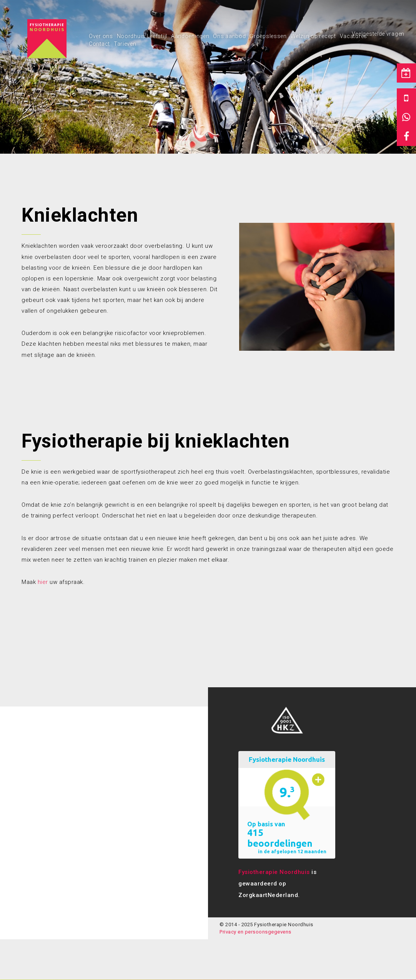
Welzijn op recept (313, 36)
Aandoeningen (190, 36)
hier (43, 582)
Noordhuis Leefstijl (142, 36)
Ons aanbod (229, 36)
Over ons (101, 36)
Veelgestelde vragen (378, 34)
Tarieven (125, 44)
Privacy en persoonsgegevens (255, 932)
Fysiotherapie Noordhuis (274, 872)
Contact (99, 44)
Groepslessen (268, 36)
